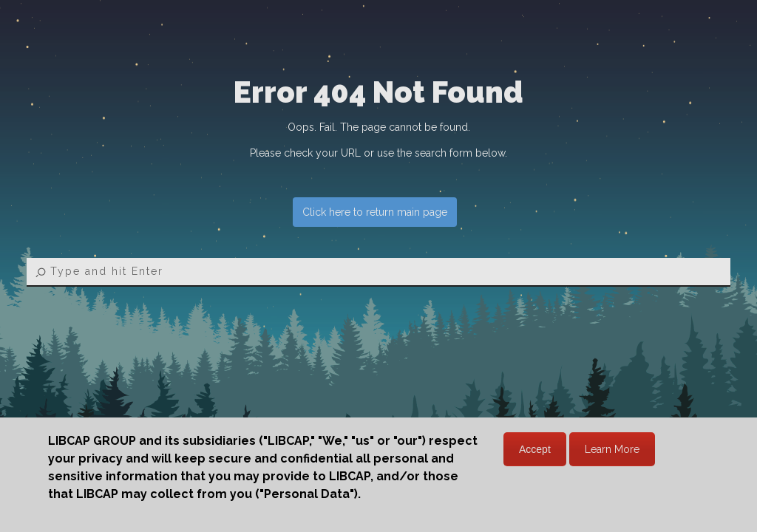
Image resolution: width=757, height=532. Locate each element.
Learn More (612, 449)
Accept (535, 449)
